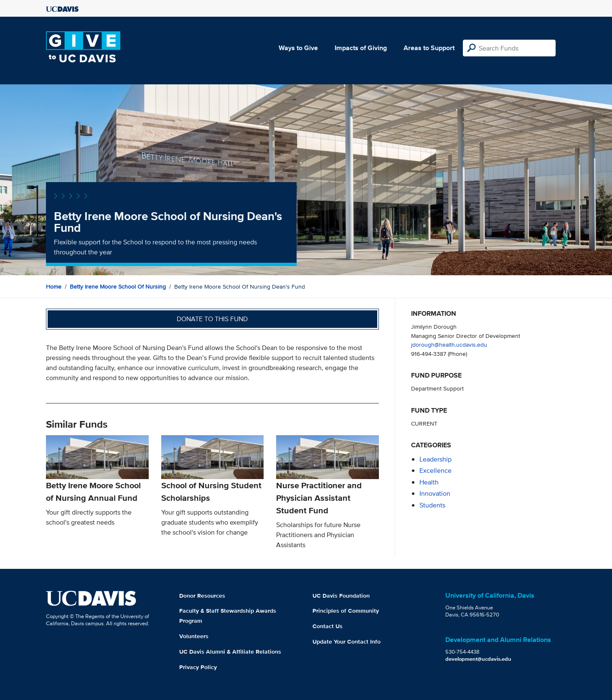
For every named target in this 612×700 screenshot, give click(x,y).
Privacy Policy (198, 667)
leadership (436, 459)
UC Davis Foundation (341, 596)
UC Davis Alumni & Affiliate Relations (230, 652)
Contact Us (328, 626)
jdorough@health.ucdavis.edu (449, 344)
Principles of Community (346, 611)
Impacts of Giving (361, 48)
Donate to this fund (212, 319)
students (432, 505)
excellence (436, 470)
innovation (435, 493)
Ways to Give (298, 48)
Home (54, 287)
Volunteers (194, 636)
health (429, 482)
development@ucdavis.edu (478, 659)
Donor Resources (202, 596)
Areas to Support (429, 48)
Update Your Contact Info (347, 642)
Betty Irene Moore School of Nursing (118, 287)
